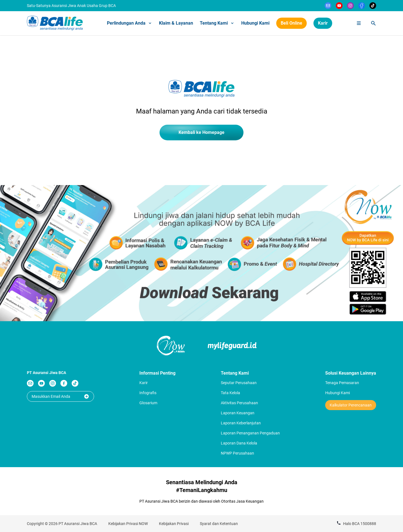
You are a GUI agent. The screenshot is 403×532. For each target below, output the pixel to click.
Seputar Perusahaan (239, 383)
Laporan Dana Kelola (239, 443)
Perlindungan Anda (130, 23)
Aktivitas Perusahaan (239, 403)
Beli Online (291, 23)
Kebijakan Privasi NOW (128, 524)
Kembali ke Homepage (201, 132)
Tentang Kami (217, 23)
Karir (323, 23)
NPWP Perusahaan (237, 453)
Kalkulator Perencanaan (351, 405)
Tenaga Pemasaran (342, 383)
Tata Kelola (230, 393)
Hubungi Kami (255, 23)
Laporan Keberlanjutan (241, 423)
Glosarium (148, 403)
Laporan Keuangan (238, 413)
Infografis (148, 393)
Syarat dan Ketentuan (219, 524)
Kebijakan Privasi (174, 524)
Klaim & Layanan (176, 23)
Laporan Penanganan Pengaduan (250, 433)
